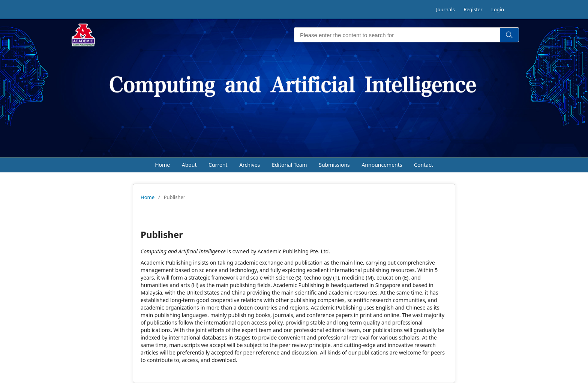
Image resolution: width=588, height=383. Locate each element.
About (189, 165)
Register (473, 9)
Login (498, 9)
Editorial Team (289, 165)
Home (162, 165)
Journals (445, 9)
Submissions (334, 165)
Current (218, 165)
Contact (424, 165)
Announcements (382, 165)
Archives (250, 165)
